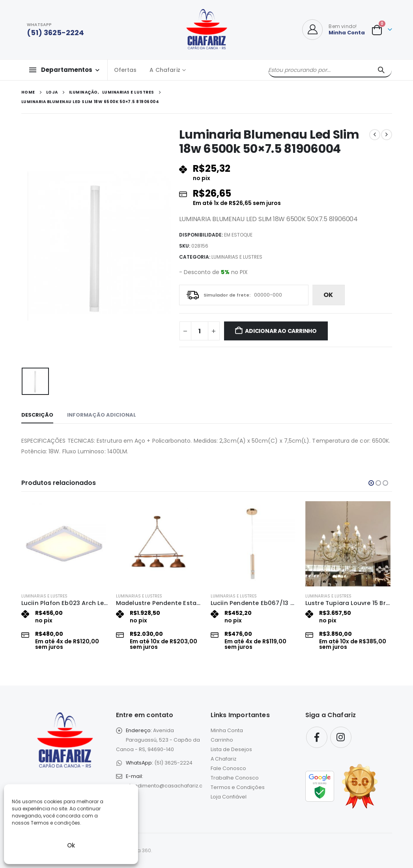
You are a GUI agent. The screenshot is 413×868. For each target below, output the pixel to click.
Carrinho (222, 740)
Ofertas (125, 70)
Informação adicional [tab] (102, 415)
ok (328, 295)
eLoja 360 (140, 850)
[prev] (375, 135)
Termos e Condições (238, 787)
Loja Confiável (229, 797)
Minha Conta (227, 730)
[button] (371, 483)
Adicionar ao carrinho (281, 331)
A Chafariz (165, 70)
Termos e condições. (56, 823)
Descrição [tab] (37, 415)
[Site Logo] (206, 30)
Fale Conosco (228, 768)
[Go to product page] (65, 544)
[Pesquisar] (381, 70)
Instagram (341, 737)
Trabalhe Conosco (235, 778)
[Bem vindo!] (334, 30)
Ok (71, 845)
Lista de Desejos (231, 749)
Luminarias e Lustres (237, 257)
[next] (387, 135)
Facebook (317, 737)
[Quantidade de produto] (200, 331)
